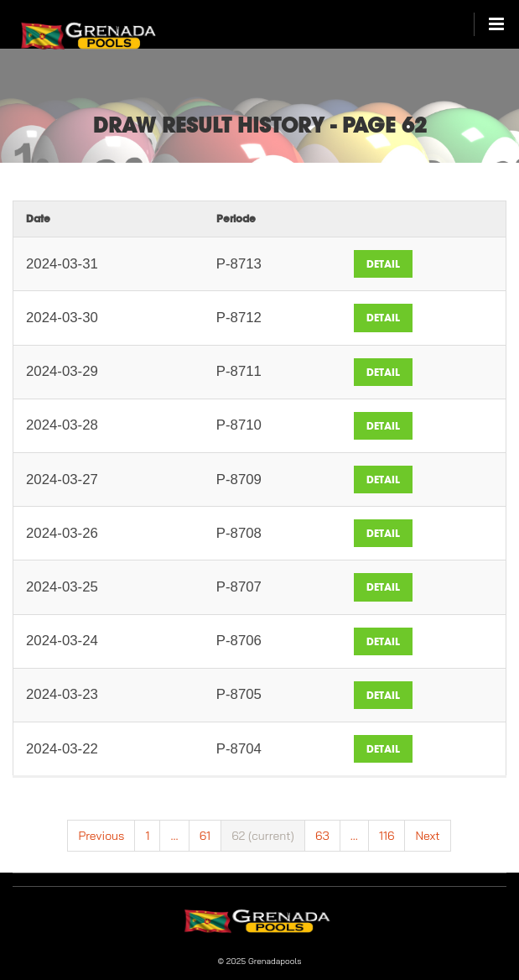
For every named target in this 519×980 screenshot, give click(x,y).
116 (387, 836)
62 (263, 836)
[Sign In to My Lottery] (110, 31)
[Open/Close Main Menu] (489, 24)
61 (205, 836)
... (174, 836)
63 (322, 836)
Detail (383, 264)
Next (427, 836)
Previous (101, 836)
